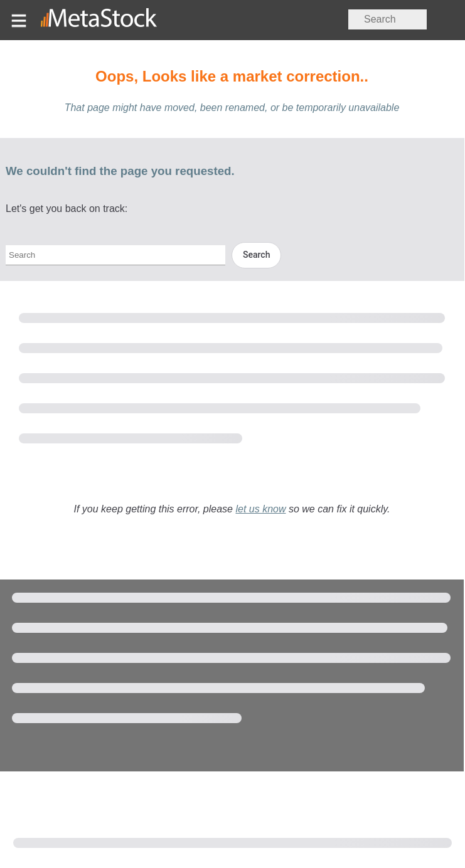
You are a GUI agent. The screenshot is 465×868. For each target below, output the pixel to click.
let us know (260, 509)
